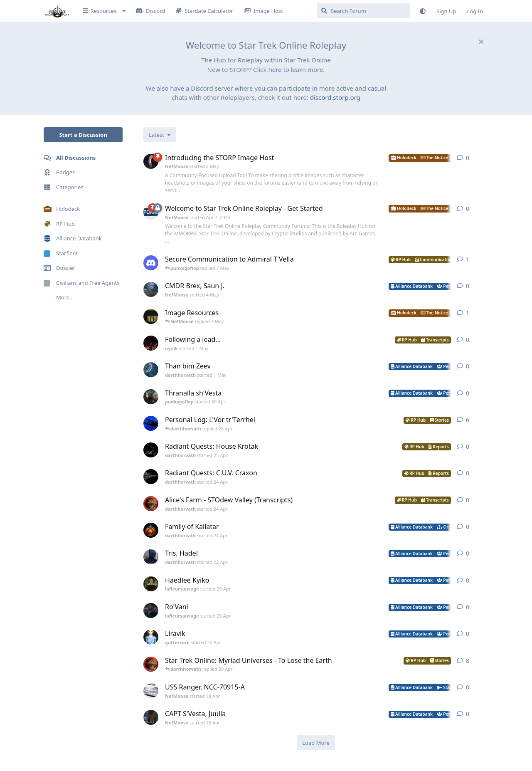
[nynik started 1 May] (151, 343)
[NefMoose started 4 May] (151, 289)
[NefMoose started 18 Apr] (151, 691)
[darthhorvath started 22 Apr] (151, 557)
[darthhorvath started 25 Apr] (151, 450)
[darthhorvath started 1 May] (151, 370)
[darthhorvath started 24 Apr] (151, 477)
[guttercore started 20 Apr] (151, 637)
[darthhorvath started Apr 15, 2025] (151, 423)
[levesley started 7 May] (151, 263)
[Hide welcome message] (481, 42)
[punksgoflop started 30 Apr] (151, 397)
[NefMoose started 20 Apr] (151, 316)
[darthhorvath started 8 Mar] (151, 664)
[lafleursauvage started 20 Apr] (151, 584)
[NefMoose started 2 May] (151, 161)
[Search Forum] (363, 11)
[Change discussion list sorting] (160, 135)
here (275, 69)
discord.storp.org (335, 97)
